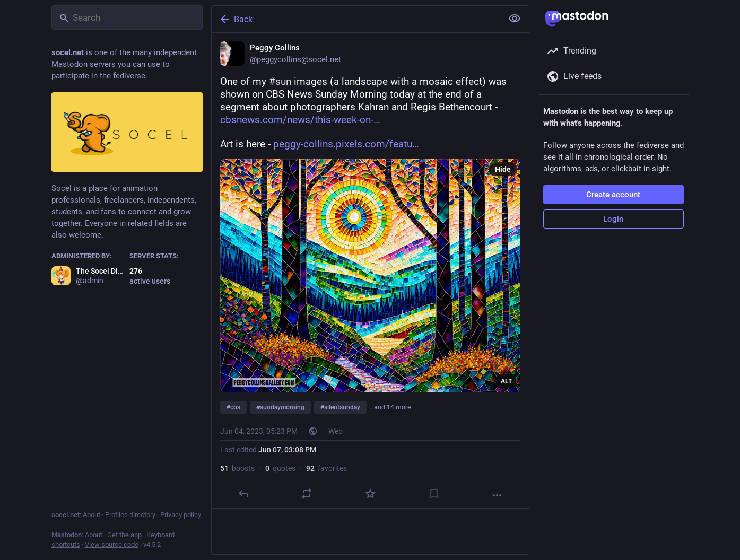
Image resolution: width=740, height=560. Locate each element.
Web (336, 431)
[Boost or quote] (307, 494)
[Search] (127, 17)
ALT (506, 381)
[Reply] (243, 494)
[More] (497, 495)
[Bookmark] (433, 494)
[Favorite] (370, 494)
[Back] (356, 19)
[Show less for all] (515, 19)
